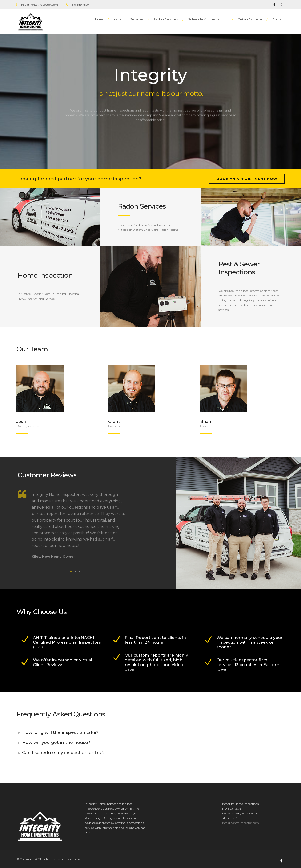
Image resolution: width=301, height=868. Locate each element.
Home (98, 19)
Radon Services (166, 19)
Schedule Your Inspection (208, 19)
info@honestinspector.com (241, 823)
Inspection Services (128, 19)
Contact (279, 19)
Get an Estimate (250, 19)
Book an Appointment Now (247, 179)
